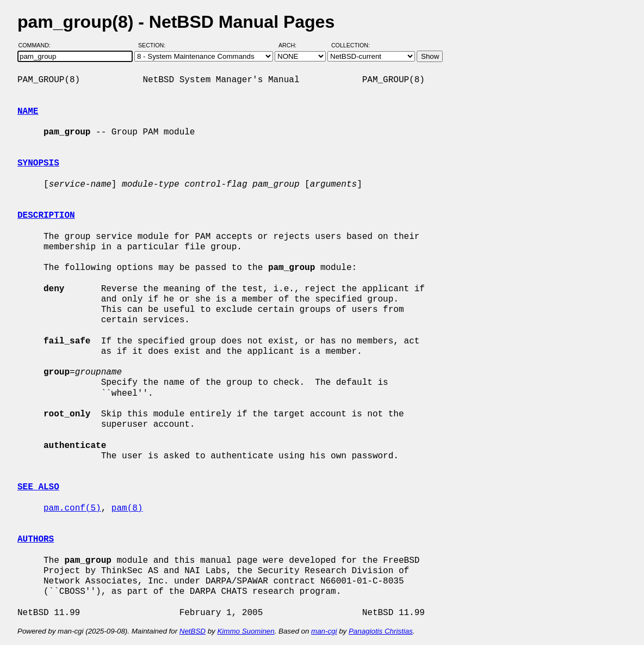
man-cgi (324, 631)
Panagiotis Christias (381, 631)
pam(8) (127, 508)
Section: (154, 45)
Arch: (292, 45)
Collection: (351, 45)
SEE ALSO (38, 487)
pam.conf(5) (72, 508)
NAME (28, 112)
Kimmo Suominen (246, 631)
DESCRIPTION (46, 216)
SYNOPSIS (38, 163)
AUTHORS (36, 539)
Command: (38, 45)
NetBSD (193, 631)
